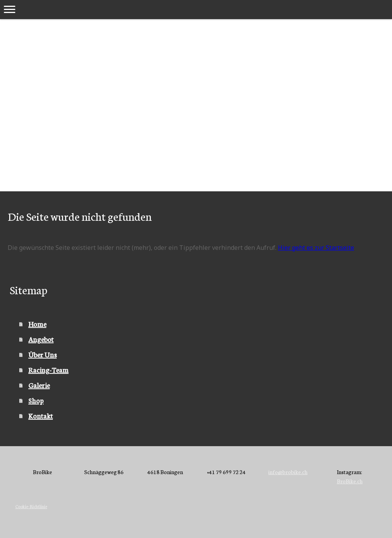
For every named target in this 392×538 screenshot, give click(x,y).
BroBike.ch (350, 481)
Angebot (41, 339)
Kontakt (41, 416)
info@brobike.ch (288, 472)
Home (37, 324)
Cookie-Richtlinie (31, 506)
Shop (36, 400)
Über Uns (42, 354)
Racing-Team (48, 370)
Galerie (39, 385)
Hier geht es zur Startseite (316, 248)
